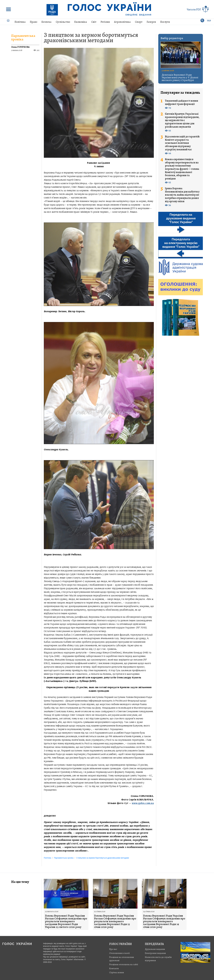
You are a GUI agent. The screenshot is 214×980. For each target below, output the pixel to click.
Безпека (46, 22)
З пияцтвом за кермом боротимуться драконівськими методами (91, 38)
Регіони (105, 22)
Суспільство (63, 22)
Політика (20, 22)
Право (34, 22)
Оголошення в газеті (119, 953)
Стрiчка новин (117, 972)
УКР (209, 21)
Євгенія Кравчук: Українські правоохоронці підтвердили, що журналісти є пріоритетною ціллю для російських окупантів (182, 120)
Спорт (139, 22)
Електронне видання (155, 953)
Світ (94, 22)
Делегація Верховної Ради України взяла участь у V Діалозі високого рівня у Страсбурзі (180, 77)
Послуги (165, 22)
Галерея (151, 22)
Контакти (114, 968)
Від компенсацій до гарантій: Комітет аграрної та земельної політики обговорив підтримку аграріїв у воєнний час (182, 143)
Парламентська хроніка (23, 37)
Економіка (81, 22)
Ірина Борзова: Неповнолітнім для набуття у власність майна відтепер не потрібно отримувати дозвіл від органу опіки (182, 195)
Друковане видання (155, 949)
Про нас (113, 949)
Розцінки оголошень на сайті (124, 964)
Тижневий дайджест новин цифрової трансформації (182, 102)
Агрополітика (122, 22)
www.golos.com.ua (143, 803)
